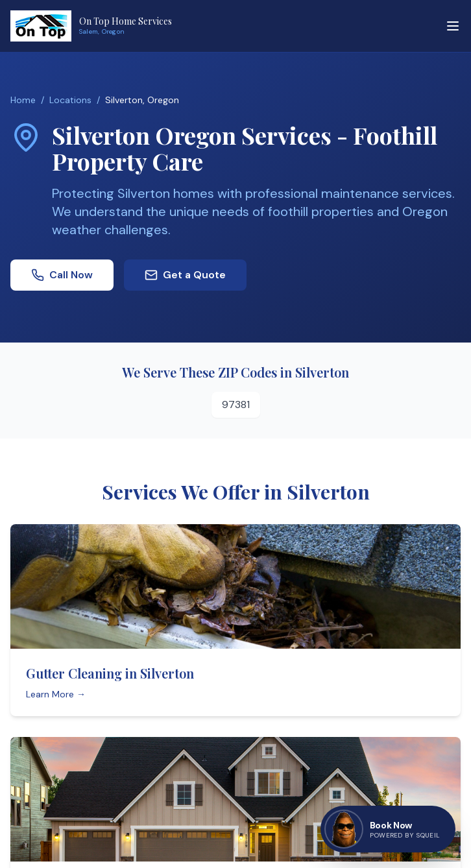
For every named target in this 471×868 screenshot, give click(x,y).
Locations (70, 100)
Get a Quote (185, 275)
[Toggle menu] (453, 26)
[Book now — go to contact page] (388, 829)
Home (23, 100)
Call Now (62, 275)
